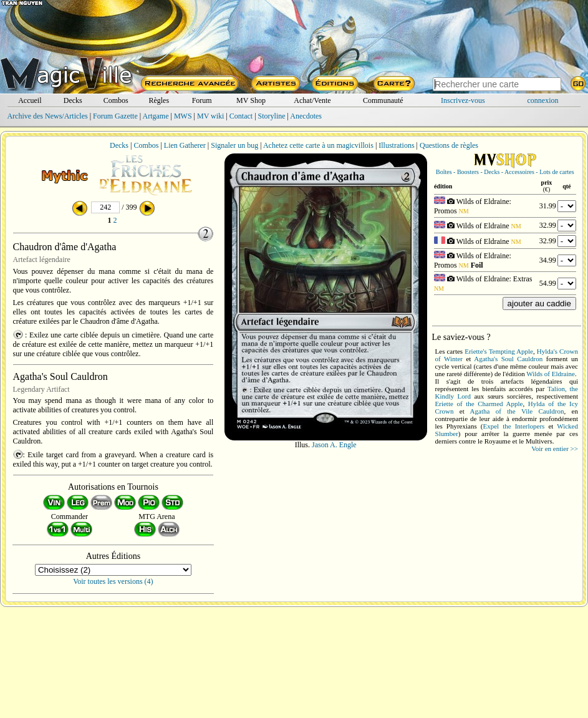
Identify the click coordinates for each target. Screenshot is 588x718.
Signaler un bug (234, 145)
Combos (116, 100)
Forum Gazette (115, 116)
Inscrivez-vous (463, 100)
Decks (73, 100)
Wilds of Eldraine (551, 374)
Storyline (272, 116)
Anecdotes (306, 116)
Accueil (30, 100)
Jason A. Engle (334, 445)
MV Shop (251, 100)
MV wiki (210, 116)
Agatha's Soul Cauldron (508, 359)
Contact (241, 116)
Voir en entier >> (555, 449)
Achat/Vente (312, 100)
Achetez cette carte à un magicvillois (318, 145)
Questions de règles (449, 145)
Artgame (156, 116)
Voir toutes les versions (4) (113, 581)
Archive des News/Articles (47, 116)
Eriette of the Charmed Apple (479, 404)
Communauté (383, 100)
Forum (202, 100)
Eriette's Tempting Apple (499, 351)
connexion (543, 100)
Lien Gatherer (185, 145)
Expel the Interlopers (513, 426)
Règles (159, 100)
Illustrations (396, 145)
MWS (183, 116)
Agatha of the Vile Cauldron (517, 411)
